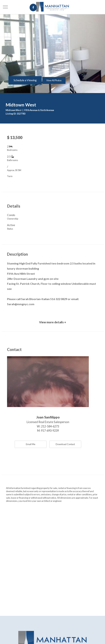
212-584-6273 (50, 426)
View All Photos (54, 80)
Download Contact (65, 444)
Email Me (31, 444)
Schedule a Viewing (25, 80)
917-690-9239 (50, 431)
